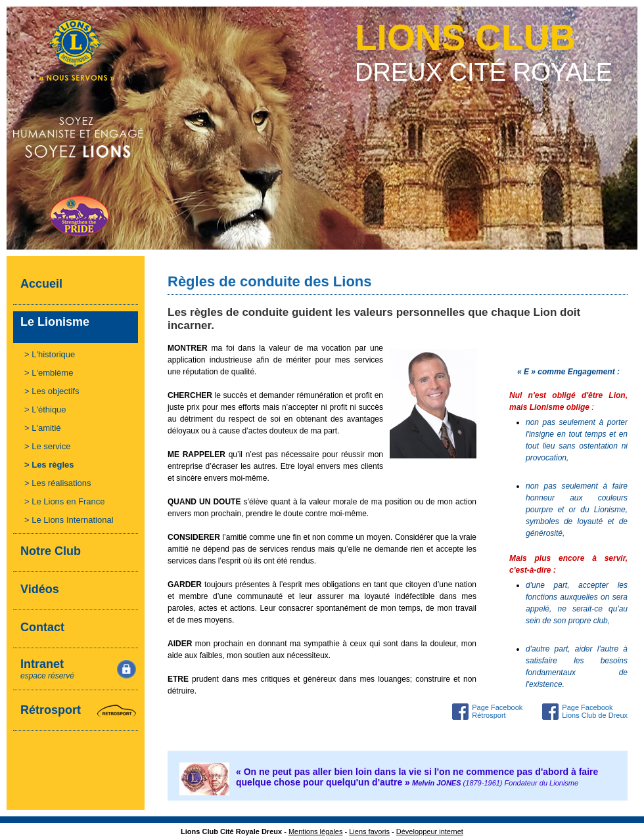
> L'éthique (45, 409)
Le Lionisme (55, 322)
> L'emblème (49, 373)
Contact (42, 627)
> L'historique (50, 354)
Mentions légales (316, 831)
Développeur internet (430, 831)
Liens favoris (369, 831)
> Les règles (49, 465)
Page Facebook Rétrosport (497, 711)
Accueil (41, 284)
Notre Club (51, 551)
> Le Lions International (69, 520)
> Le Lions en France (65, 501)
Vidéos (40, 589)
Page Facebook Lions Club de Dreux (595, 711)
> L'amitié (43, 428)
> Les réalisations (58, 483)
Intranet (47, 669)
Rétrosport (51, 710)
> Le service (47, 446)
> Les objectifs (52, 391)
